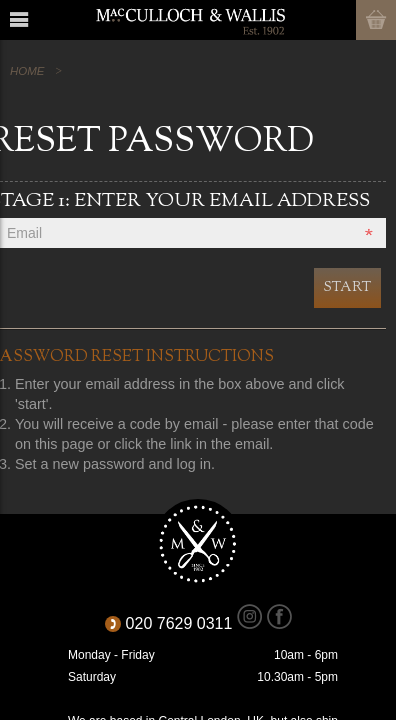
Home (27, 71)
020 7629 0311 (186, 623)
